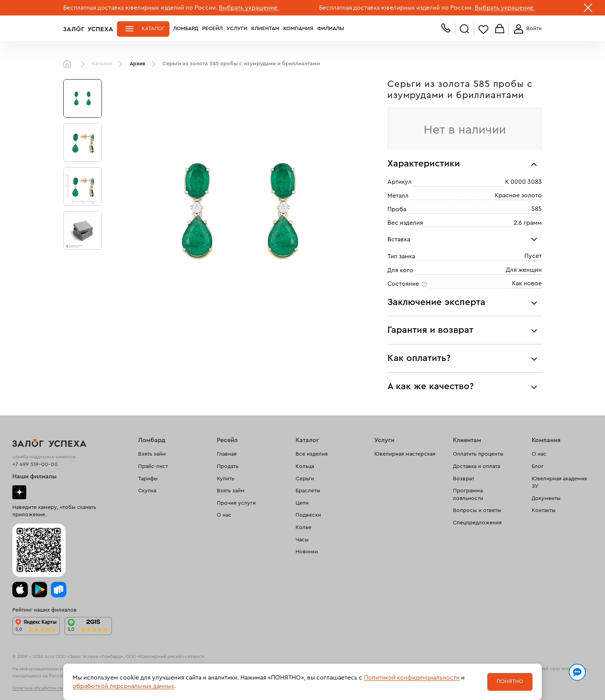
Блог (538, 466)
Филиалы (331, 29)
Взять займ (152, 454)
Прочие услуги (236, 503)
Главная (69, 64)
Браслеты (308, 491)
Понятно (510, 681)
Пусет (533, 256)
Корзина (500, 29)
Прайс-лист (153, 466)
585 (537, 209)
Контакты (544, 510)
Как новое (527, 283)
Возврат (464, 479)
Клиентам (265, 29)
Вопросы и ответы (477, 510)
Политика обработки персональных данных (59, 688)
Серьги (305, 479)
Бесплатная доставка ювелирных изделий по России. (140, 8)
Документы (546, 498)
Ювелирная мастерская (405, 454)
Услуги (237, 29)
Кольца (305, 466)
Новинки (307, 552)
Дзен (19, 492)
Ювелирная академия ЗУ (559, 483)
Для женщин (524, 270)
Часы (302, 540)
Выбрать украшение (249, 8)
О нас (224, 515)
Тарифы (148, 479)
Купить (226, 479)
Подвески (308, 515)
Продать (228, 466)
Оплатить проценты (478, 454)
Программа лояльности (468, 495)
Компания (298, 29)
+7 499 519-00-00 (35, 464)
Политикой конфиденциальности (412, 678)
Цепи (302, 503)
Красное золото (518, 195)
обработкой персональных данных (123, 686)
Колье (303, 527)
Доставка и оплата (477, 466)
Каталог (153, 29)
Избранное (483, 29)
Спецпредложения (477, 523)
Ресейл (212, 29)
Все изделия (312, 454)
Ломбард (186, 29)
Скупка (147, 491)
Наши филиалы (35, 476)
